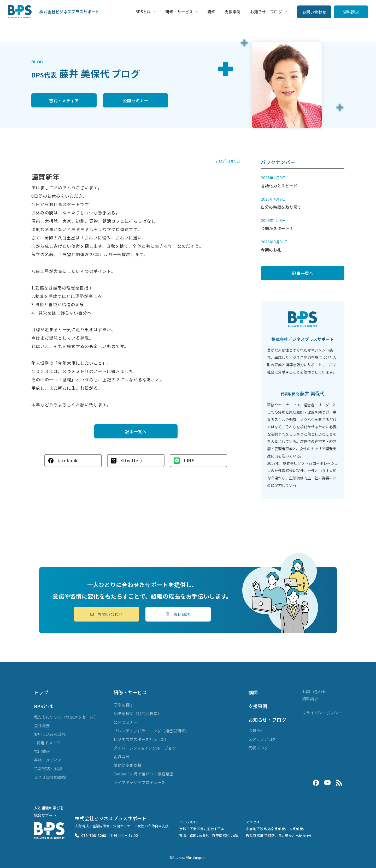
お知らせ (256, 730)
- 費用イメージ (47, 743)
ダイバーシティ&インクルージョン (145, 748)
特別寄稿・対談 (48, 768)
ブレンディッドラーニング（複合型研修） (151, 731)
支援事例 (233, 12)
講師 (211, 12)
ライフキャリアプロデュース (139, 782)
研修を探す (124, 705)
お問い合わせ (314, 12)
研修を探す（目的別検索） (138, 713)
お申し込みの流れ (50, 734)
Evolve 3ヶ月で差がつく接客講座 (144, 774)
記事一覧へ (136, 431)
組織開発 (122, 757)
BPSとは (143, 12)
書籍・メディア (64, 100)
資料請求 (351, 12)
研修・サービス (179, 12)
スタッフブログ (262, 739)
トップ (41, 692)
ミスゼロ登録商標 (50, 777)
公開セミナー (136, 100)
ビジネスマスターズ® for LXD (140, 739)
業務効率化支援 (128, 765)
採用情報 (42, 751)
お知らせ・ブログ (266, 12)
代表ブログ (258, 748)
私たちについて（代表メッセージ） (66, 717)
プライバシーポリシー (322, 713)
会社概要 (42, 725)
